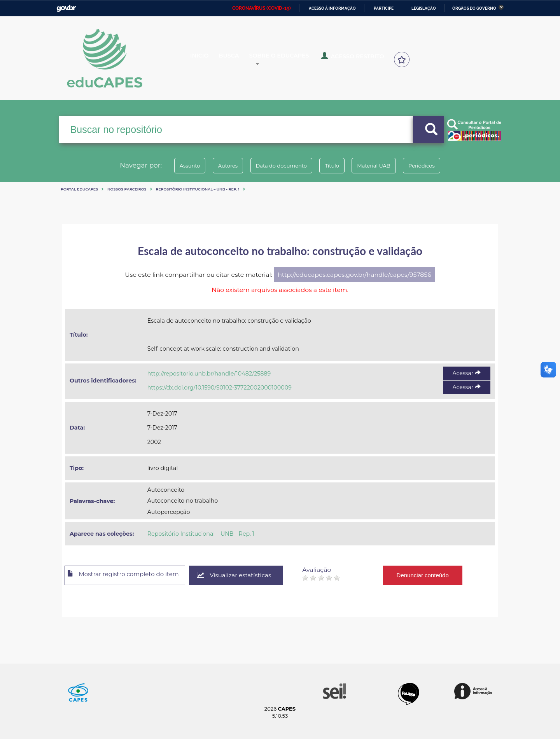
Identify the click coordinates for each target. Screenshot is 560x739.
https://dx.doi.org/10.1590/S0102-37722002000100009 (220, 388)
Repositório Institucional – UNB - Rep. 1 (198, 189)
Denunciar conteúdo (439, 575)
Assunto (176, 166)
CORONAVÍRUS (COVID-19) (262, 8)
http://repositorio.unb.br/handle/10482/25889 (209, 374)
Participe (384, 8)
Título (335, 166)
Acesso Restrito (358, 58)
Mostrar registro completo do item (129, 576)
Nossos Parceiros (127, 189)
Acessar (467, 373)
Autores (220, 166)
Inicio (205, 59)
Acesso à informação (332, 8)
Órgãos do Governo (474, 8)
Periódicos (435, 166)
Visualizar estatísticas (248, 576)
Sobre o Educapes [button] (290, 59)
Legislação (424, 8)
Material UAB (382, 166)
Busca (236, 59)
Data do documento (278, 166)
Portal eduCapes (79, 189)
